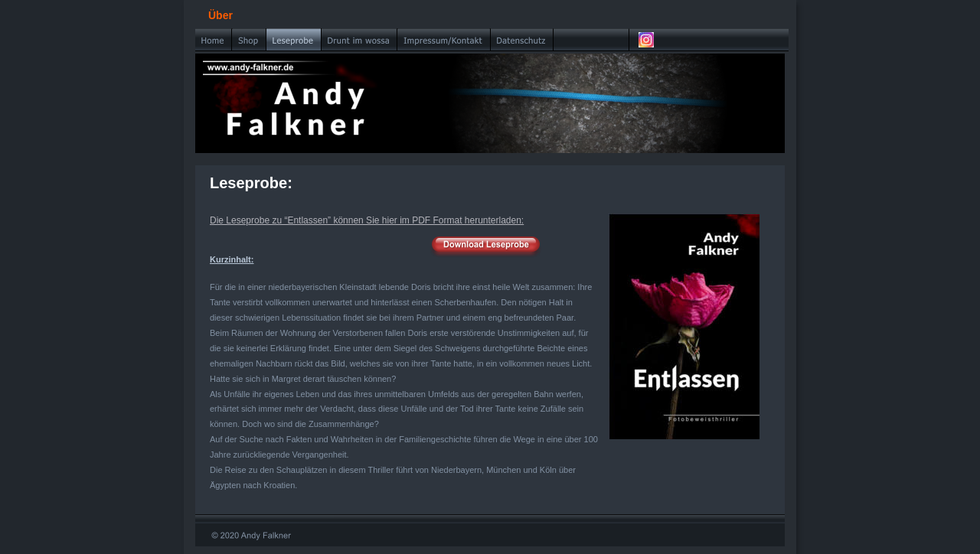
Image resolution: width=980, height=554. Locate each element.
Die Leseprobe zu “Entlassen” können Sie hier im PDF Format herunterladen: (367, 220)
